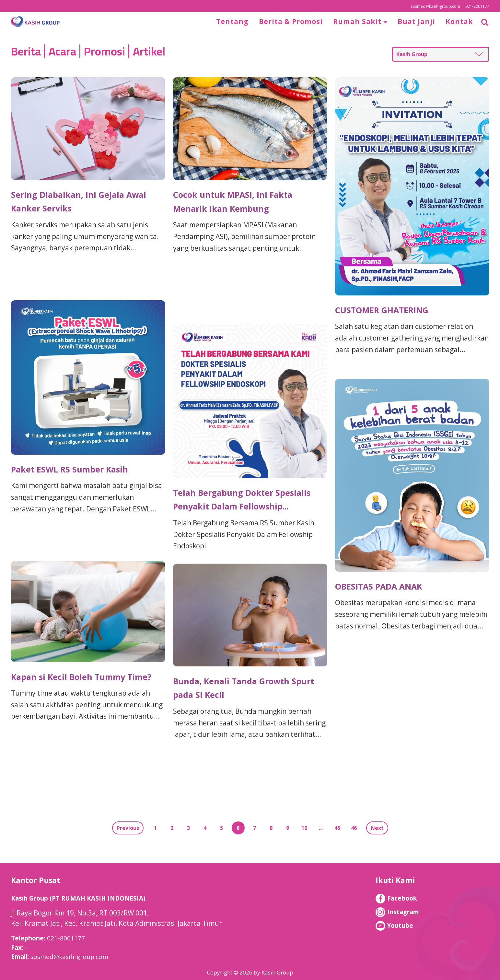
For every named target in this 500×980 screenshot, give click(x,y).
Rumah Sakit (358, 21)
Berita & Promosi (291, 21)
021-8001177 (477, 6)
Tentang (232, 21)
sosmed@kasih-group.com (435, 6)
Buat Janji (416, 21)
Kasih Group (412, 54)
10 (304, 828)
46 (354, 828)
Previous (128, 828)
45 (337, 828)
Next (377, 828)
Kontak (459, 21)
